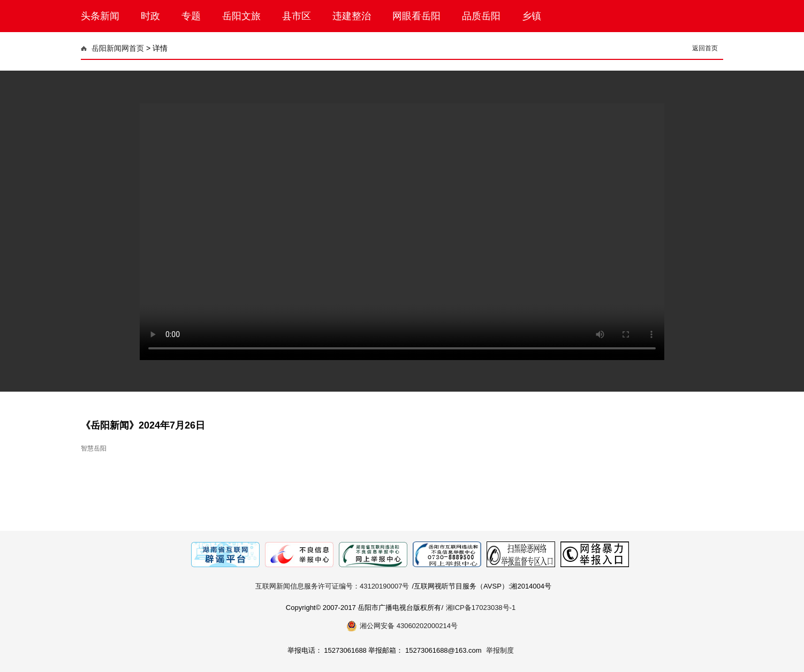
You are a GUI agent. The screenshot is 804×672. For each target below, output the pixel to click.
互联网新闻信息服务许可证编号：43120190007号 (332, 586)
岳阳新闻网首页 (118, 48)
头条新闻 (100, 16)
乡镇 (532, 16)
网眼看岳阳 (416, 16)
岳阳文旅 (241, 16)
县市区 (297, 16)
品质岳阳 (481, 16)
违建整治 (352, 16)
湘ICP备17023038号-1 (481, 608)
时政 (150, 16)
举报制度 (500, 650)
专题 (191, 16)
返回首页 (705, 48)
